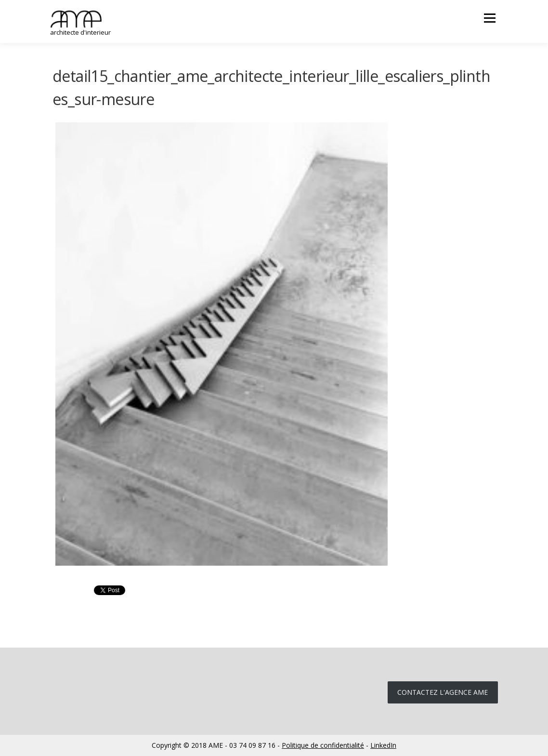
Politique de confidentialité (323, 745)
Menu (489, 18)
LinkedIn (383, 745)
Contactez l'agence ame (443, 692)
